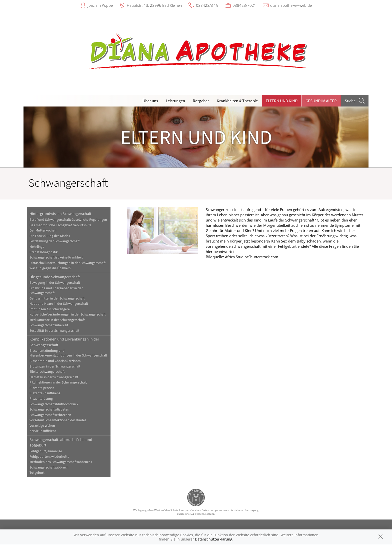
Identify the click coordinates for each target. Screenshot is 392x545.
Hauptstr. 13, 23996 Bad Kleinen (154, 5)
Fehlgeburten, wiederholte (49, 457)
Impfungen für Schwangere (50, 309)
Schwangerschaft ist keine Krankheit (56, 257)
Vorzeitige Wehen (42, 426)
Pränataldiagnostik (44, 252)
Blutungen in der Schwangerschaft (55, 366)
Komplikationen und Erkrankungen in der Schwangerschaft (64, 342)
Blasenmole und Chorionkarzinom (55, 361)
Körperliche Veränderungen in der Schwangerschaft (67, 314)
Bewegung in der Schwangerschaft (55, 283)
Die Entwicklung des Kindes (50, 236)
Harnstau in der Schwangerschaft (54, 377)
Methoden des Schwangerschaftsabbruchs (61, 462)
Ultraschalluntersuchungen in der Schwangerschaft (67, 263)
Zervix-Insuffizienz (43, 431)
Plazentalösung (41, 399)
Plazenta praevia (42, 388)
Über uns (150, 101)
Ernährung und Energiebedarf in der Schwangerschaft (56, 290)
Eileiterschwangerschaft (47, 372)
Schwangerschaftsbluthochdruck (54, 404)
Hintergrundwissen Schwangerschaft (60, 213)
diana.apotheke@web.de (291, 5)
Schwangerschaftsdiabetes (49, 409)
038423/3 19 (207, 5)
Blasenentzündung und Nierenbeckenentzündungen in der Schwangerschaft (68, 353)
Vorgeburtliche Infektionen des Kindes (58, 420)
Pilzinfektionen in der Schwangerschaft (58, 382)
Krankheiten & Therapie (237, 101)
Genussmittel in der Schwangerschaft (57, 298)
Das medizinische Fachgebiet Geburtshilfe (60, 225)
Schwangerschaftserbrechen (50, 415)
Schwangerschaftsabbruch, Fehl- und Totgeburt (61, 442)
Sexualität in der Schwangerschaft (54, 331)
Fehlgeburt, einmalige (46, 451)
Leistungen (175, 101)
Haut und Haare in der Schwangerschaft (59, 304)
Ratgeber (201, 101)
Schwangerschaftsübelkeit (49, 325)
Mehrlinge (37, 247)
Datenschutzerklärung (214, 539)
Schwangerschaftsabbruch (49, 467)
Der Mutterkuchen (43, 230)
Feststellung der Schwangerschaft (54, 241)
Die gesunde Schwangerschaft (55, 277)
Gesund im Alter (321, 101)
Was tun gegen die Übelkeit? (50, 268)
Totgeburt (37, 473)
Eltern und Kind (282, 101)
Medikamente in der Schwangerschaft (57, 320)
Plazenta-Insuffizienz (45, 393)
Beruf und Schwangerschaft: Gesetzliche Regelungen (68, 220)
